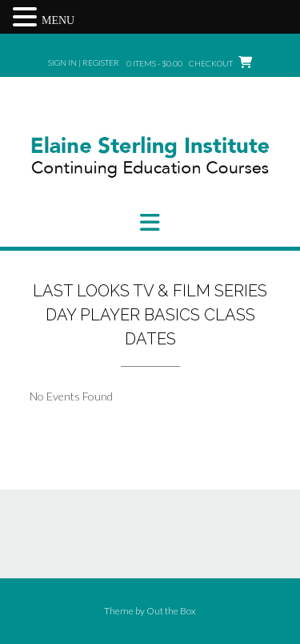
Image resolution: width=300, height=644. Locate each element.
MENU (58, 20)
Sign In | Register (84, 62)
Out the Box (171, 611)
